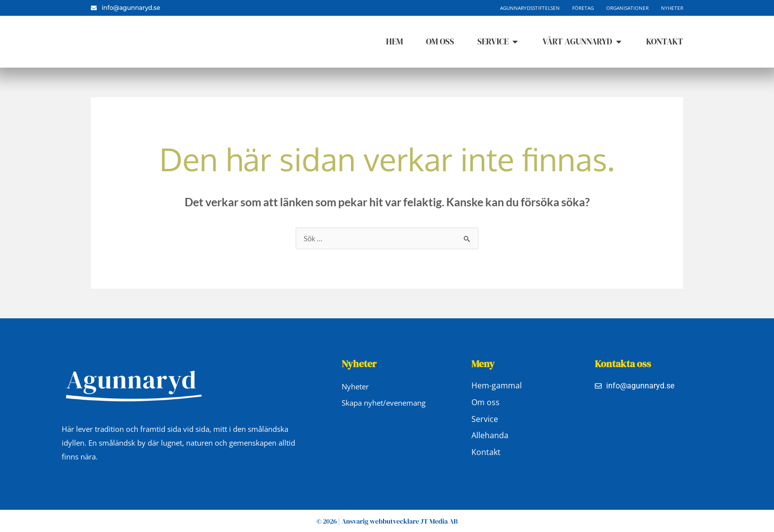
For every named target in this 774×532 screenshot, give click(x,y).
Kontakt (486, 453)
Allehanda (490, 436)
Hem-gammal (497, 386)
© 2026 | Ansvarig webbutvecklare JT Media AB (387, 521)
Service (485, 419)
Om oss (485, 403)
